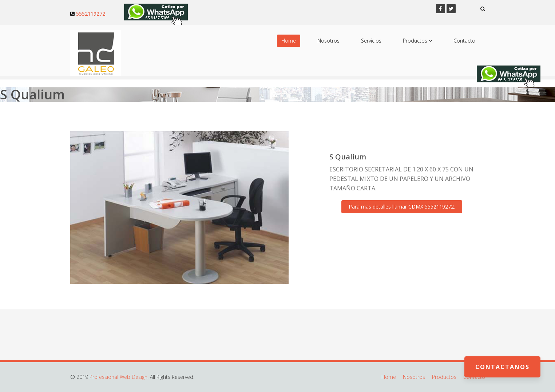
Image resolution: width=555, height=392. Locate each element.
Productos (417, 41)
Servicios (371, 41)
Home (289, 41)
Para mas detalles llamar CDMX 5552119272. (402, 207)
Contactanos (502, 367)
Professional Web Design (118, 377)
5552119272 (91, 14)
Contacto (464, 41)
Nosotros (328, 41)
